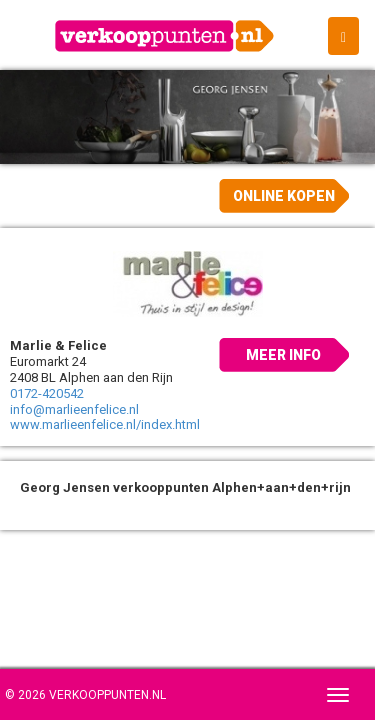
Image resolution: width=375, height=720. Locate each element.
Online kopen (284, 196)
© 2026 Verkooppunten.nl (85, 695)
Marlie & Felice (58, 345)
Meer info (283, 355)
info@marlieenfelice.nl (74, 409)
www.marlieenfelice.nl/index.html (105, 424)
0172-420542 (47, 393)
